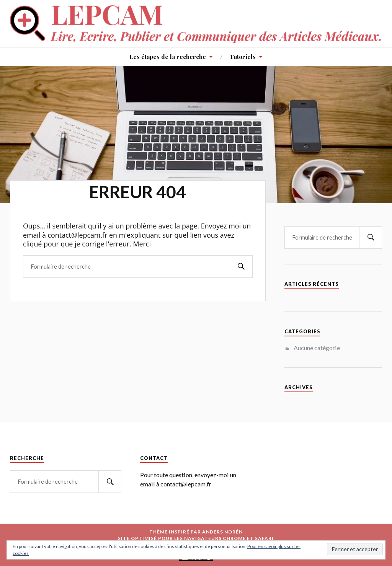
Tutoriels (243, 56)
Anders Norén (222, 532)
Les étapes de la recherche (168, 56)
